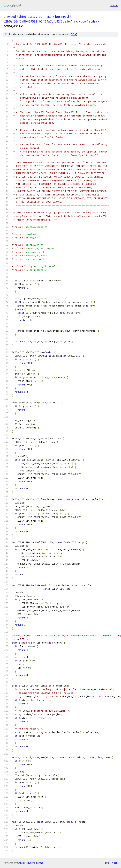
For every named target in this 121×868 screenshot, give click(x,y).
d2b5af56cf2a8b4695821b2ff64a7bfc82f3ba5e (37, 21)
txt (107, 863)
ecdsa (93, 21)
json (115, 863)
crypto (81, 21)
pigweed (10, 17)
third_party (27, 17)
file (73, 34)
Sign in (114, 5)
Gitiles (21, 863)
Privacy (30, 863)
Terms (39, 863)
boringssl (45, 17)
